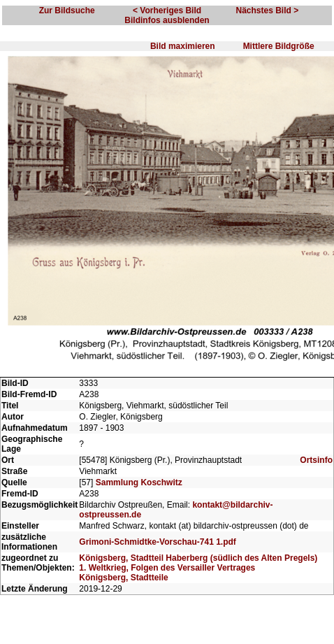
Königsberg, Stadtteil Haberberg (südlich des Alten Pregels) (198, 558)
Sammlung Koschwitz (139, 482)
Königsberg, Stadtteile (123, 578)
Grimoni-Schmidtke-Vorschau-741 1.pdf (158, 542)
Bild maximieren (183, 46)
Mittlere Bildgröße (279, 46)
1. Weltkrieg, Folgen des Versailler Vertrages (167, 568)
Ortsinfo (316, 460)
